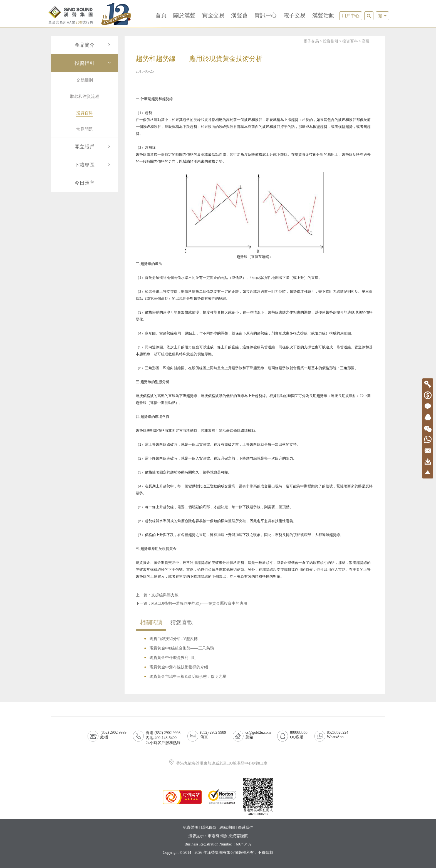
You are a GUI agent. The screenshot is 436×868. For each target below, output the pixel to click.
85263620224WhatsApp (338, 735)
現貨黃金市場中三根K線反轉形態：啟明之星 (188, 677)
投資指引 (93, 63)
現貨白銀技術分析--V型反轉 (174, 639)
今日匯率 (85, 183)
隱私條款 (209, 828)
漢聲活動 (323, 15)
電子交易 (294, 15)
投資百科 (350, 41)
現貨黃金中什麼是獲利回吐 (173, 658)
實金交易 (213, 15)
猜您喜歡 (182, 622)
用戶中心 (351, 16)
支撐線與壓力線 (165, 595)
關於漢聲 (184, 15)
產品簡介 (93, 45)
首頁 (161, 15)
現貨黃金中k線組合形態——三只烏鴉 (182, 648)
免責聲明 (190, 828)
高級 (366, 41)
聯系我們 (246, 828)
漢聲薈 (239, 15)
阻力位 (277, 292)
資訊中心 (266, 15)
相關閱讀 (151, 622)
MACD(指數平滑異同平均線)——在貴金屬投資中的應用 (199, 603)
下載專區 (93, 165)
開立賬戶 (93, 147)
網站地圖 (227, 828)
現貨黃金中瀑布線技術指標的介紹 (179, 667)
